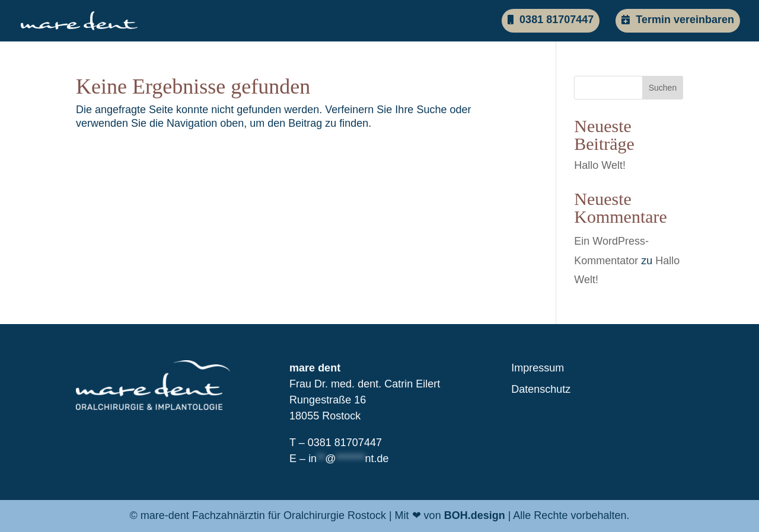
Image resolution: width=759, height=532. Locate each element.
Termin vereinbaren (678, 20)
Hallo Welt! (600, 165)
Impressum (538, 368)
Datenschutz (541, 389)
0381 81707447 (551, 20)
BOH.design (475, 515)
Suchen (663, 88)
